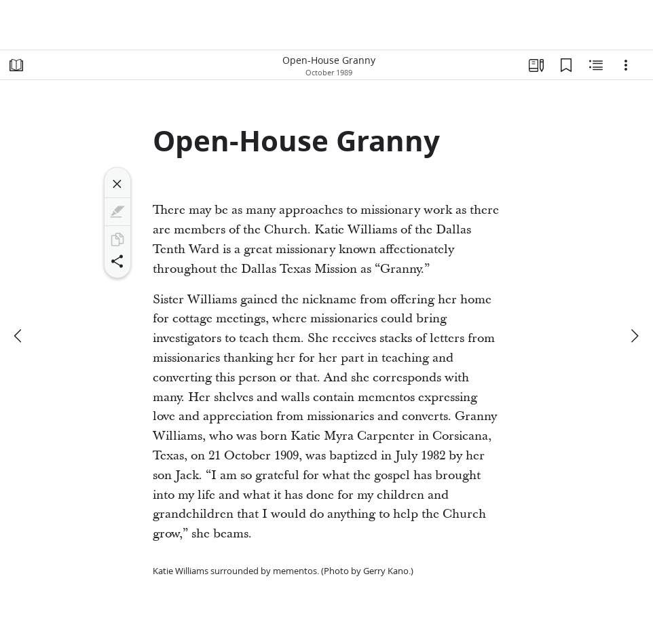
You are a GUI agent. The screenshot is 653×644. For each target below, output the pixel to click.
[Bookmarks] (566, 65)
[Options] (626, 65)
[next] (634, 336)
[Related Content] (596, 65)
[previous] (19, 336)
